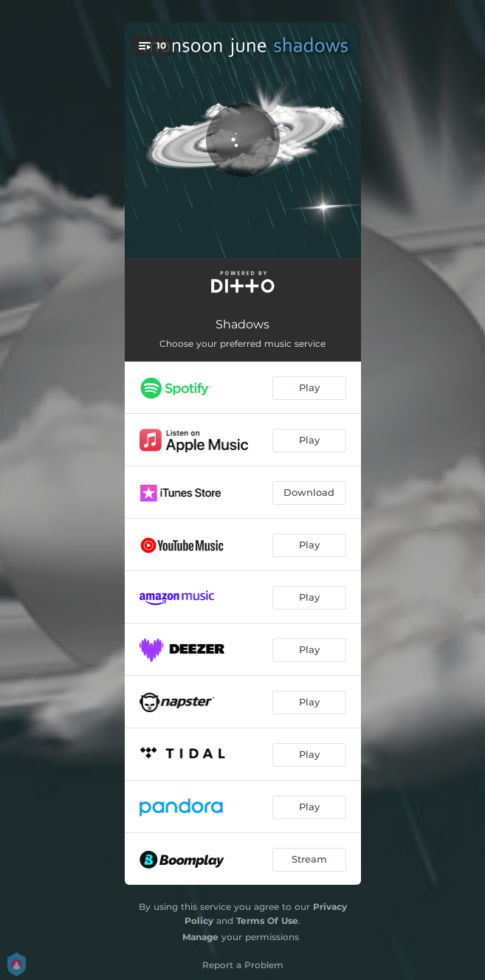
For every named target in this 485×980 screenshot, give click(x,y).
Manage (200, 937)
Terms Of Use (267, 921)
